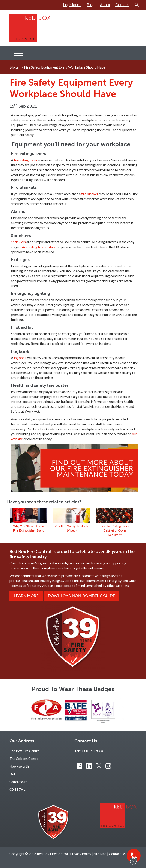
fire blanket (90, 194)
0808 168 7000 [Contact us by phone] (92, 751)
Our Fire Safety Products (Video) (72, 516)
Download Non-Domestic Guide (81, 596)
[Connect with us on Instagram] (108, 766)
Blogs (14, 67)
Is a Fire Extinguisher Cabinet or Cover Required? (115, 516)
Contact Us (117, 854)
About (105, 5)
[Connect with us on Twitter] (99, 766)
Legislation (72, 5)
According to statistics (39, 247)
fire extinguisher (26, 160)
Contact (122, 5)
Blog (91, 5)
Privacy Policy (81, 854)
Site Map (100, 854)
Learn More (26, 596)
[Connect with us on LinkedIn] (89, 766)
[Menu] (18, 53)
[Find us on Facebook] (79, 766)
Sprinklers (18, 242)
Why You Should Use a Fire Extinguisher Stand (29, 516)
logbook (20, 358)
